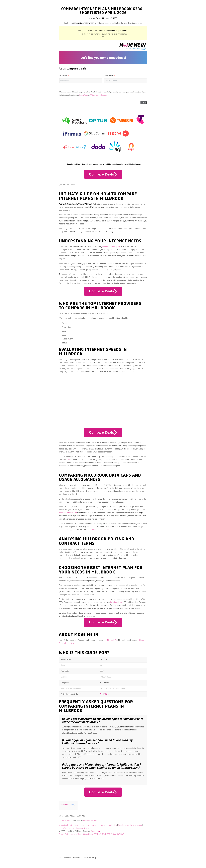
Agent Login (95, 831)
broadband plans (117, 602)
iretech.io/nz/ (112, 825)
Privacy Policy (84, 95)
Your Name (63, 76)
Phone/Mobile (109, 76)
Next (144, 103)
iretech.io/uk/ (100, 825)
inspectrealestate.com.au (69, 825)
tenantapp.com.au (87, 825)
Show (72, 805)
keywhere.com (136, 825)
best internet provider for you (98, 530)
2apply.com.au (124, 825)
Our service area (65, 821)
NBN (68, 460)
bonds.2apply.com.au (67, 828)
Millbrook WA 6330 (91, 821)
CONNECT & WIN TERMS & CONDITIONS (109, 834)
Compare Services (83, 828)
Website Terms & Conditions (99, 95)
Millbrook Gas (112, 640)
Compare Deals (103, 174)
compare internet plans (112, 247)
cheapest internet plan (68, 513)
